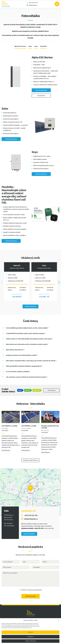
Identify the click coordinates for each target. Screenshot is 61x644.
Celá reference (6, 450)
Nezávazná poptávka (41, 90)
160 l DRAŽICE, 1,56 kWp (9, 426)
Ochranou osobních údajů (35, 590)
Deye (36, 46)
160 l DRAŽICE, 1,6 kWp (29, 426)
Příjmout (31, 632)
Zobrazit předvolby (31, 641)
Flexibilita (43, 46)
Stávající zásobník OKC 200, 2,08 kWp (50, 427)
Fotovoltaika (5, 430)
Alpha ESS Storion (20, 46)
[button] (59, 620)
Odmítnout (31, 637)
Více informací (41, 96)
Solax (30, 46)
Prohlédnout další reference (30, 460)
